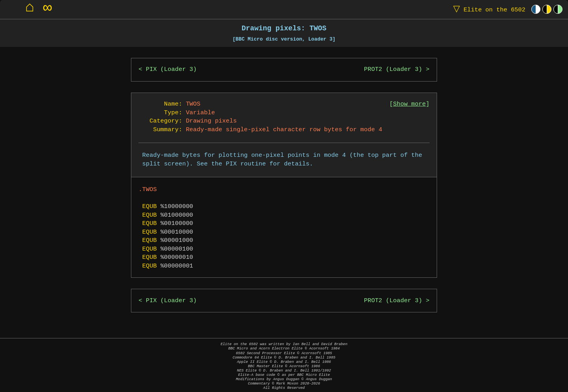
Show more (410, 104)
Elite (488, 9)
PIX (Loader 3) (171, 70)
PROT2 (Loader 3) (393, 70)
